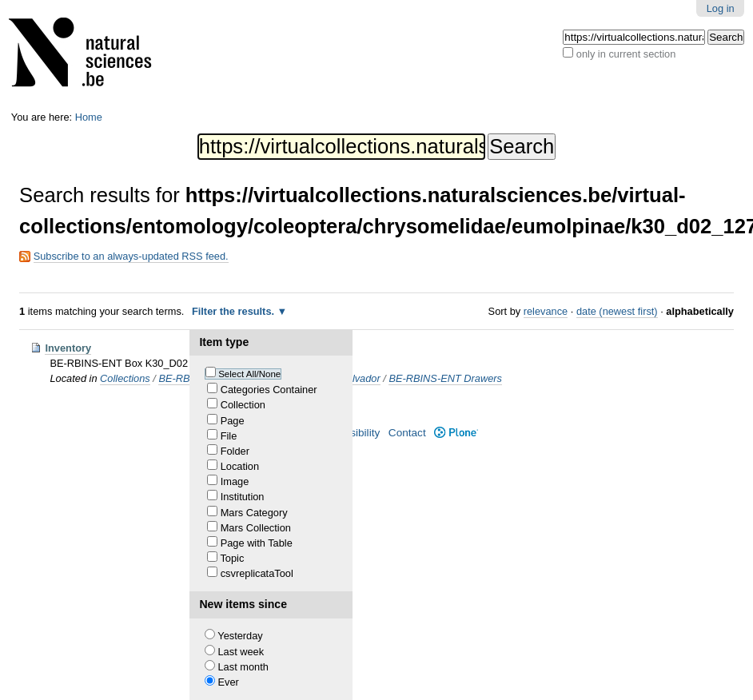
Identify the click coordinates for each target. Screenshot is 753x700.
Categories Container (269, 390)
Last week (241, 652)
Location (240, 466)
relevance (546, 311)
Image (235, 481)
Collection (243, 405)
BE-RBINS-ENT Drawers (445, 378)
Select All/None (249, 374)
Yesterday (240, 636)
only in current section (626, 54)
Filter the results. (235, 311)
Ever (229, 682)
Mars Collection (256, 528)
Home (89, 117)
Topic (232, 558)
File (229, 436)
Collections (125, 378)
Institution (243, 497)
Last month (243, 667)
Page (233, 421)
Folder (235, 451)
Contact (407, 433)
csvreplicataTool (257, 573)
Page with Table (257, 543)
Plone (456, 433)
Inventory (68, 348)
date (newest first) (617, 311)
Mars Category (254, 513)
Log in (721, 8)
